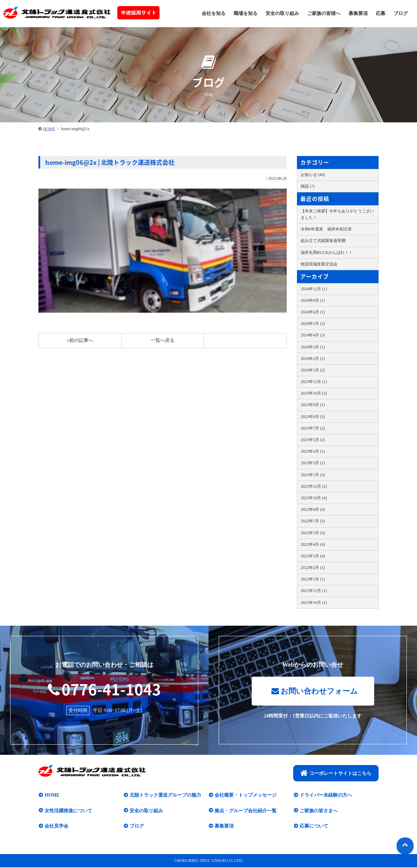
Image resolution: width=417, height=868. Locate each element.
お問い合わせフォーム (315, 692)
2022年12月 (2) (314, 486)
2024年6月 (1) (313, 312)
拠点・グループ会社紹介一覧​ (245, 811)
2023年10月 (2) (314, 393)
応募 (381, 13)
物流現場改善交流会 (319, 264)
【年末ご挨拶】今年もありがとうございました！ (337, 214)
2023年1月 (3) (313, 475)
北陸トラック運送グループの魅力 (165, 796)
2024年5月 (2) (313, 324)
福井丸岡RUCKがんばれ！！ (327, 253)
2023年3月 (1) (313, 463)
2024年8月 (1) (313, 300)
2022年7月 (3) (313, 521)
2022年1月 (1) (313, 579)
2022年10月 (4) (314, 498)
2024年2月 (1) (313, 359)
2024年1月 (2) (313, 370)
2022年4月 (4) (313, 544)
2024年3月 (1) (313, 347)
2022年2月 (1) (313, 568)
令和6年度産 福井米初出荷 (326, 229)
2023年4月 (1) (313, 451)
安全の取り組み (282, 13)
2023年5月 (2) (313, 440)
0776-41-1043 (104, 689)
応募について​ (314, 827)
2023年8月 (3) (313, 417)
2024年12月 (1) (314, 289)
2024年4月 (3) (313, 335)
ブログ (401, 13)
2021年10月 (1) (314, 603)
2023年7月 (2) (313, 428)
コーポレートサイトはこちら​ (336, 774)
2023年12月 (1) (314, 382)
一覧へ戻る (163, 340)
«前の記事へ (80, 340)
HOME (49, 129)
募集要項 (358, 13)
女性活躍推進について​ (68, 811)
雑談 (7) (308, 186)
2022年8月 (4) (313, 509)
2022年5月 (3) (313, 533)
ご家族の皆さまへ (318, 811)
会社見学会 (56, 827)
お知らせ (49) (313, 175)
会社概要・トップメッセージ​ (245, 796)
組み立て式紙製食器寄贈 (323, 241)
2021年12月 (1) (314, 591)
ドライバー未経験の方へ (326, 796)
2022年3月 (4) (313, 556)
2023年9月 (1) (313, 405)
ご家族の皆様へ (324, 13)
